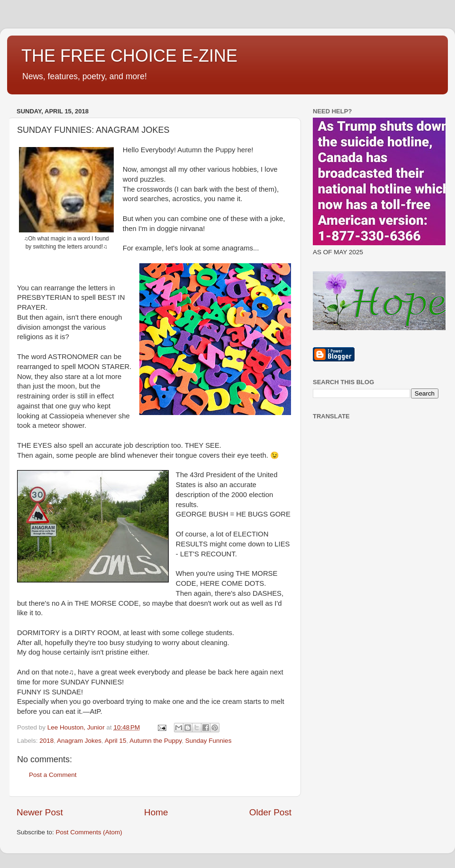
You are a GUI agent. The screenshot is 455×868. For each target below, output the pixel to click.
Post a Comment (53, 775)
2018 (46, 741)
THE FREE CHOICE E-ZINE (129, 56)
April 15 (116, 741)
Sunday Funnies (209, 741)
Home (156, 812)
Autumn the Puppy (155, 741)
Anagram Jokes (79, 741)
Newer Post (40, 812)
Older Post (270, 812)
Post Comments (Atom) (89, 832)
